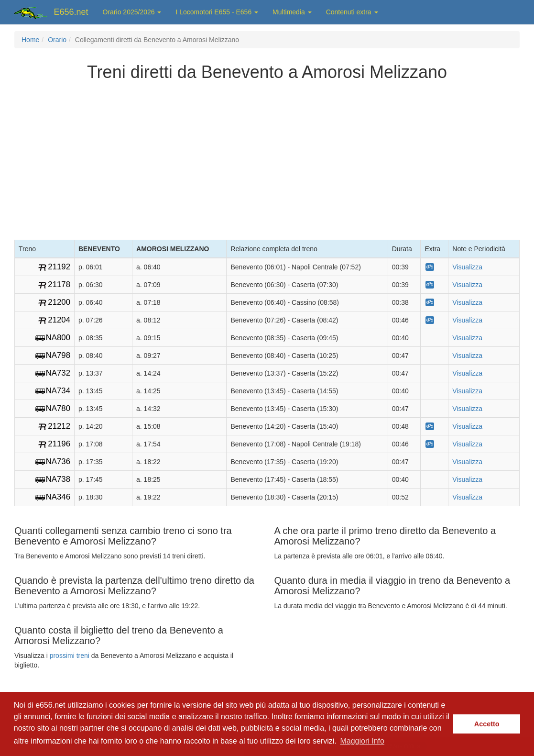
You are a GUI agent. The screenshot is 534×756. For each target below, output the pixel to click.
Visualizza (467, 267)
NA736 (58, 461)
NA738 (58, 479)
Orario (57, 40)
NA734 (58, 391)
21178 (59, 284)
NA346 (58, 497)
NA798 (58, 355)
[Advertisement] (267, 158)
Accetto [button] (487, 724)
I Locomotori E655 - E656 (217, 12)
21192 (59, 267)
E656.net (71, 12)
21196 (59, 444)
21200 (59, 302)
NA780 (58, 408)
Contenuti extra (352, 12)
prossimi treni (70, 656)
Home (30, 40)
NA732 (58, 373)
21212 (59, 426)
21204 (59, 320)
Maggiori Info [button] (362, 741)
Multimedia (292, 12)
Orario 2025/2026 (132, 12)
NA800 (58, 338)
